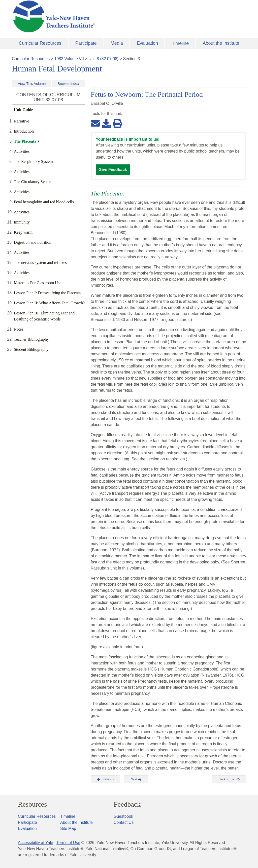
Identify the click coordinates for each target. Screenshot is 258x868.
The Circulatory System (33, 182)
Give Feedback (113, 170)
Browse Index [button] (68, 84)
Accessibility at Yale (36, 843)
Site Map (68, 828)
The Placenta (25, 141)
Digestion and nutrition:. (34, 242)
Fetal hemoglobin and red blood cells (44, 202)
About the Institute (221, 43)
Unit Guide (23, 110)
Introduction (24, 131)
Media (117, 43)
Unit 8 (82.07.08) (103, 59)
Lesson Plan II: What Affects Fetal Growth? (49, 303)
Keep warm (23, 232)
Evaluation (147, 43)
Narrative (21, 121)
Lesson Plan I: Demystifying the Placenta (47, 293)
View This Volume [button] (32, 84)
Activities (22, 151)
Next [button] (136, 779)
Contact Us (124, 822)
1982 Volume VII (69, 59)
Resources (32, 804)
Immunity (22, 222)
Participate (86, 43)
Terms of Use (68, 843)
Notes (19, 329)
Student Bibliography (31, 349)
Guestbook (123, 816)
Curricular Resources (40, 43)
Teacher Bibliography (31, 339)
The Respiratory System (33, 162)
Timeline (180, 43)
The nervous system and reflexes (40, 263)
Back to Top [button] (229, 779)
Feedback (127, 804)
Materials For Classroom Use (38, 283)
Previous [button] (105, 779)
